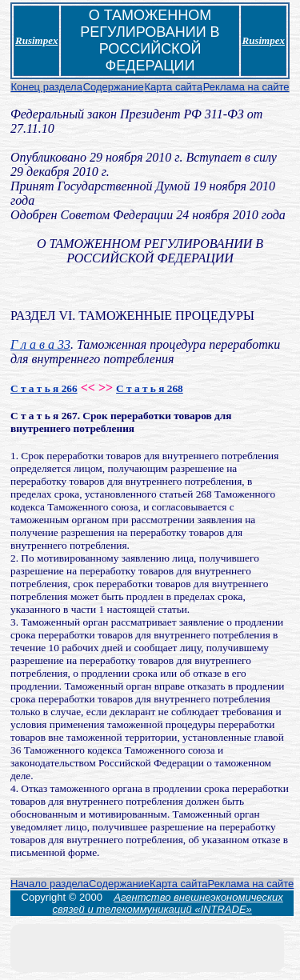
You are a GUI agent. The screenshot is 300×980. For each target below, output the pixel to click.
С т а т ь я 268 (150, 388)
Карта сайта (173, 87)
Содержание (114, 87)
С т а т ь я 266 (44, 388)
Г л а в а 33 (40, 344)
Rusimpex (36, 40)
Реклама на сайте (246, 87)
